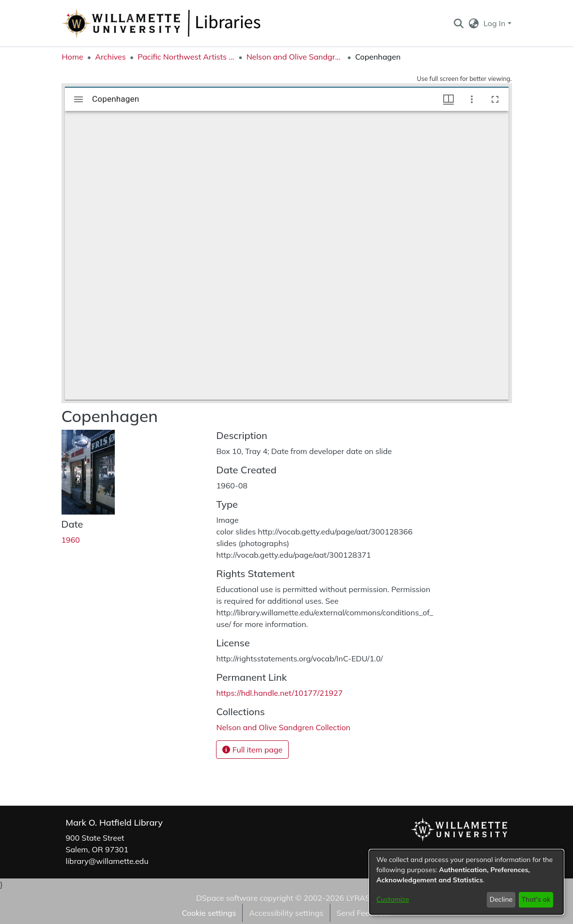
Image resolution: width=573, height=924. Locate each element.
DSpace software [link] (227, 898)
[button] (459, 23)
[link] (283, 727)
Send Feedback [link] (364, 913)
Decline (501, 899)
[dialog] (466, 882)
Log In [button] (495, 23)
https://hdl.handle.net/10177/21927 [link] (279, 693)
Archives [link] (110, 57)
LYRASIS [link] (362, 898)
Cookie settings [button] (209, 913)
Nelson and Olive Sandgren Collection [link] (295, 57)
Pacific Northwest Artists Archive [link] (186, 57)
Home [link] (73, 57)
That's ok (536, 899)
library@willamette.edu (107, 861)
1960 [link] (71, 540)
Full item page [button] (252, 750)
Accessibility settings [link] (286, 913)
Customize (393, 899)
